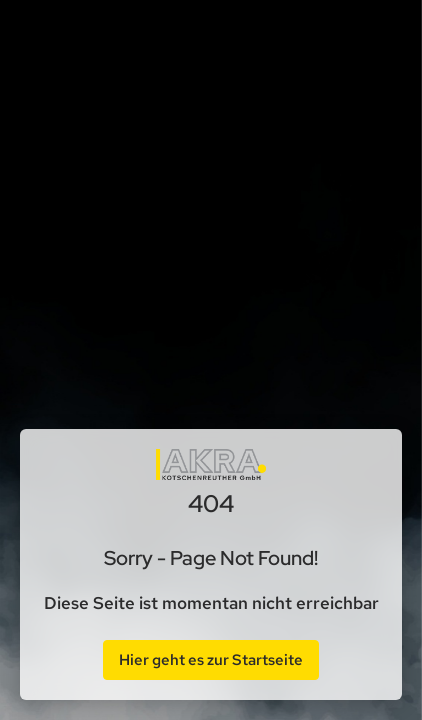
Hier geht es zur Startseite (211, 660)
